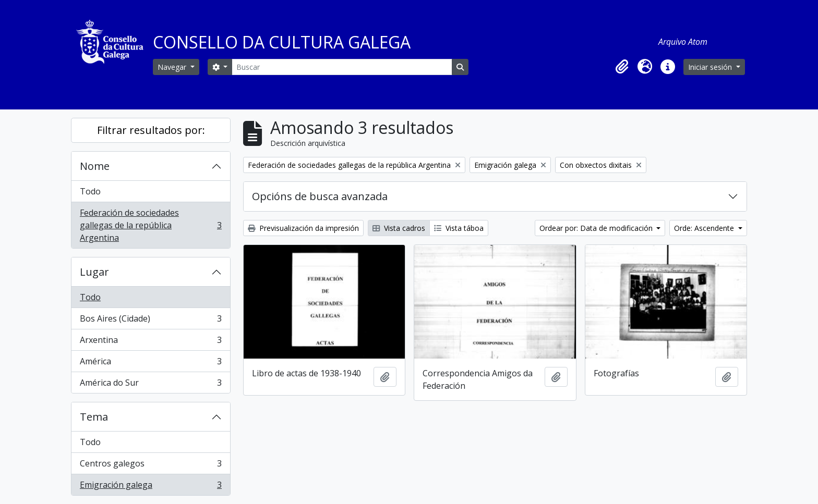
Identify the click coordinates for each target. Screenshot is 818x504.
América (151, 364)
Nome (95, 166)
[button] (622, 67)
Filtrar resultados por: (151, 130)
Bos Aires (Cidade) (151, 321)
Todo (90, 191)
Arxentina (151, 342)
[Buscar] (342, 67)
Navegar (173, 67)
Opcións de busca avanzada (320, 196)
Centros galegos (151, 466)
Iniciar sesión (711, 67)
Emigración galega (151, 487)
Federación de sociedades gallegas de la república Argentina (151, 225)
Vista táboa (459, 228)
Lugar (94, 272)
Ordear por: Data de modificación (597, 228)
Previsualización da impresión (303, 228)
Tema (94, 417)
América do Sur (151, 385)
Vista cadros (399, 228)
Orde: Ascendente (705, 228)
